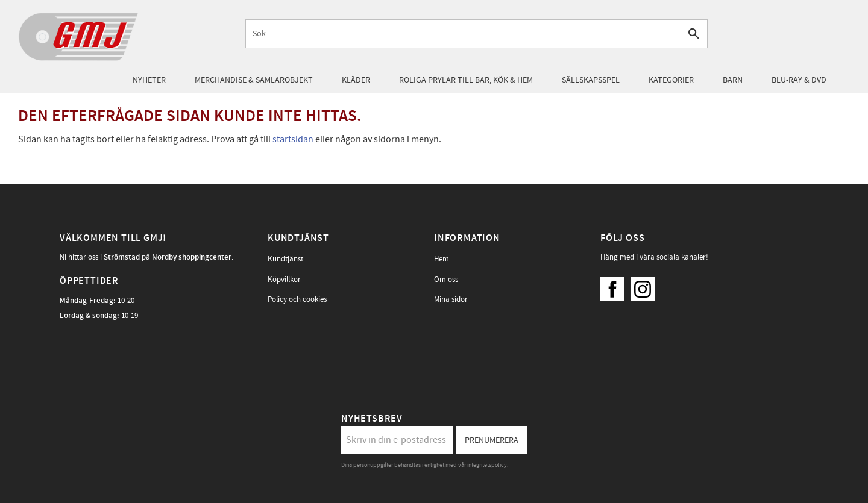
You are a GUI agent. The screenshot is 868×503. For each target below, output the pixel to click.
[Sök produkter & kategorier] (463, 33)
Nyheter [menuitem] (149, 80)
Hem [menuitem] (442, 259)
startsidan (293, 139)
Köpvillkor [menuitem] (284, 280)
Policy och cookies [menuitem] (297, 299)
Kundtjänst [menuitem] (285, 259)
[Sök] (693, 33)
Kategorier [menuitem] (671, 80)
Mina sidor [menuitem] (451, 299)
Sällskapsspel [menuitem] (591, 80)
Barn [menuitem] (733, 80)
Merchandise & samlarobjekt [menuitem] (254, 80)
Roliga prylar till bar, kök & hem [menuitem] (466, 80)
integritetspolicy (487, 465)
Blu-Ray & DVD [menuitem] (799, 80)
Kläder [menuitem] (356, 80)
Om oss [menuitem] (446, 280)
